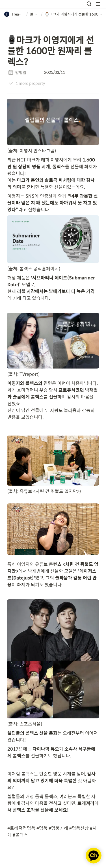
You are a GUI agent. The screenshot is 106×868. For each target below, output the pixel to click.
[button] (89, 4)
